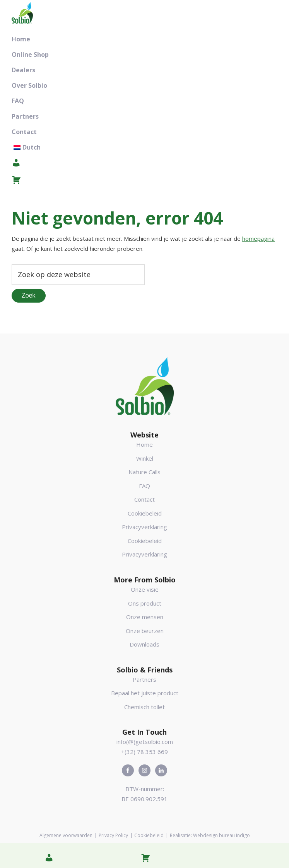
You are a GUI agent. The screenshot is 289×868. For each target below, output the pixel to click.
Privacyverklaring (144, 527)
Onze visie (145, 589)
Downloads (144, 644)
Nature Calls (144, 472)
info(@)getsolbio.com (145, 742)
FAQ (144, 486)
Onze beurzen (145, 631)
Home (144, 444)
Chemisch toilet (144, 707)
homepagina (258, 238)
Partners (144, 679)
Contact (144, 499)
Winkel (145, 458)
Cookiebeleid (145, 513)
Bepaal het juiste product (145, 693)
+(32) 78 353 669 (144, 752)
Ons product (145, 603)
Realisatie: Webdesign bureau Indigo (210, 835)
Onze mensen (145, 617)
